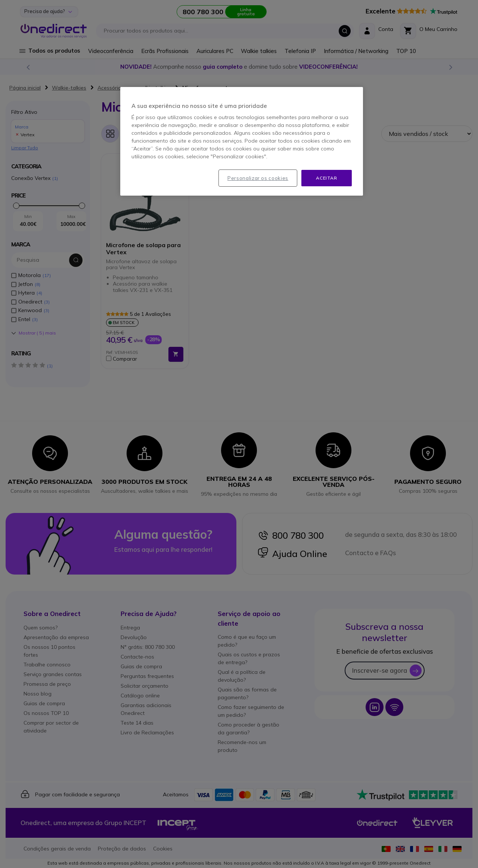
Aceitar (326, 178)
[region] (242, 141)
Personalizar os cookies (258, 178)
